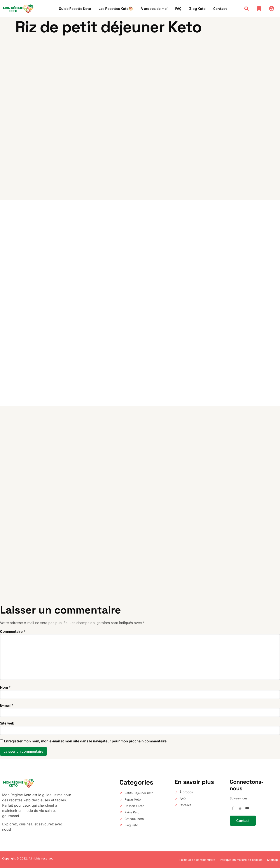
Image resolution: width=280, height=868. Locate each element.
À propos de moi (154, 9)
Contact (220, 9)
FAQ (178, 9)
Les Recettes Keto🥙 (116, 9)
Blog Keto (197, 9)
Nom (5, 687)
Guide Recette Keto (75, 9)
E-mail (7, 705)
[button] (246, 9)
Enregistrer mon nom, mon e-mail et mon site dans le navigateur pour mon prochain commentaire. (86, 741)
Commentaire (13, 631)
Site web (7, 723)
